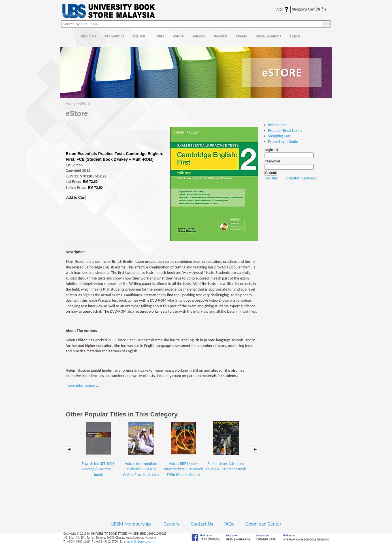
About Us (88, 36)
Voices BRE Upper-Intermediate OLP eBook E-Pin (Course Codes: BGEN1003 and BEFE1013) (184, 455)
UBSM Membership (131, 524)
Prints (159, 36)
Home (68, 36)
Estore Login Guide (283, 142)
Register (271, 178)
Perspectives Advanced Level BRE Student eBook (226, 446)
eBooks (199, 36)
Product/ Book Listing (285, 131)
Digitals (139, 36)
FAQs (278, 9)
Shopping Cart (309, 9)
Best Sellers (277, 125)
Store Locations (269, 36)
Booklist (221, 36)
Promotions (115, 36)
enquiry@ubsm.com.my (139, 541)
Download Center (263, 524)
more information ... (83, 385)
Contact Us (202, 524)
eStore (178, 36)
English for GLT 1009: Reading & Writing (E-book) (99, 449)
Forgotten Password (301, 178)
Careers (171, 524)
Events (242, 36)
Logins (295, 36)
